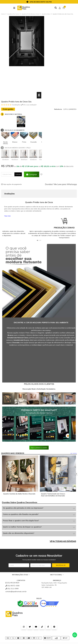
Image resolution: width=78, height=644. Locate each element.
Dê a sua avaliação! (29, 105)
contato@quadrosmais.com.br (16, 592)
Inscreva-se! (61, 565)
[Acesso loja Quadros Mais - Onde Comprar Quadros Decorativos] (60, 8)
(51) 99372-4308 (12, 586)
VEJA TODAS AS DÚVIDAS (63, 541)
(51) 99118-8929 (12, 583)
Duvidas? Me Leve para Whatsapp (61, 184)
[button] (37, 240)
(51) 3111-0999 (12, 589)
